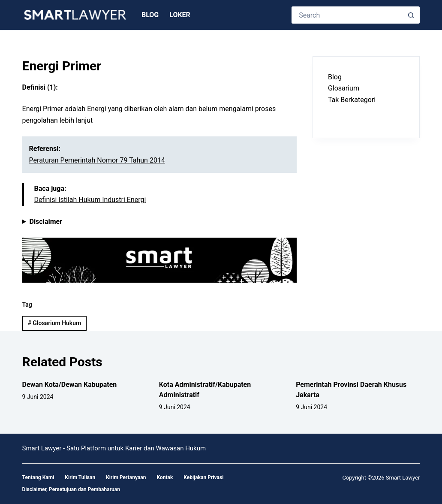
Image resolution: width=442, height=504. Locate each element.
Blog (150, 15)
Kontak (165, 477)
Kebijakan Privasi (203, 477)
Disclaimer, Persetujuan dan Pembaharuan (71, 489)
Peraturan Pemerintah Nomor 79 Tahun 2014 (97, 160)
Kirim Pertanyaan (126, 477)
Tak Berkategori (352, 100)
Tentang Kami (38, 477)
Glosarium (344, 88)
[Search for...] (347, 15)
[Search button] (411, 15)
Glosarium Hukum (54, 323)
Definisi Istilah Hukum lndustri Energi (90, 200)
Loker (180, 15)
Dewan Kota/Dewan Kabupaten (70, 385)
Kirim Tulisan (80, 477)
